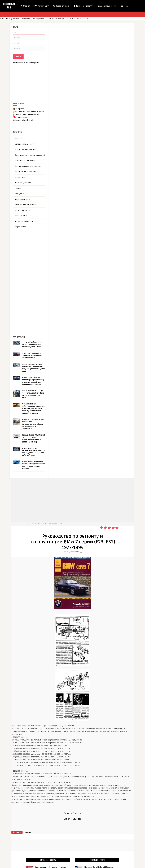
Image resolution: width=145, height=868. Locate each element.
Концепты (20, 194)
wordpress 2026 (22, 117)
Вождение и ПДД (23, 210)
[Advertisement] (32, 278)
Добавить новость (107, 6)
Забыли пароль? (32, 63)
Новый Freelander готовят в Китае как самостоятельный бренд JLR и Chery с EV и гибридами (33, 424)
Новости (19, 138)
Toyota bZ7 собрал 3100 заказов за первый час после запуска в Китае (32, 345)
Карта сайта (21, 227)
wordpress (20, 109)
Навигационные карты (25, 150)
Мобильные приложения (26, 205)
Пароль (16, 44)
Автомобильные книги (25, 144)
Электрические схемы (25, 161)
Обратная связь (61, 6)
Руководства (18, 19)
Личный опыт (21, 216)
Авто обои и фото (23, 199)
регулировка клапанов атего (28, 114)
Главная (25, 6)
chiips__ (79, 552)
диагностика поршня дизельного (30, 112)
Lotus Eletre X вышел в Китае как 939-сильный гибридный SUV (32, 356)
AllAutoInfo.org (6, 19)
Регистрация (42, 6)
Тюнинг (18, 188)
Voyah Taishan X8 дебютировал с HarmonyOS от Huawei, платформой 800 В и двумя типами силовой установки (33, 409)
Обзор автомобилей (24, 221)
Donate (125, 6)
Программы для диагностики (28, 166)
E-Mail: (16, 32)
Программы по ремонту (26, 172)
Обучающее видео (23, 183)
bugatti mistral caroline (25, 120)
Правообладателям (83, 6)
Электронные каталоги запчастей (30, 155)
